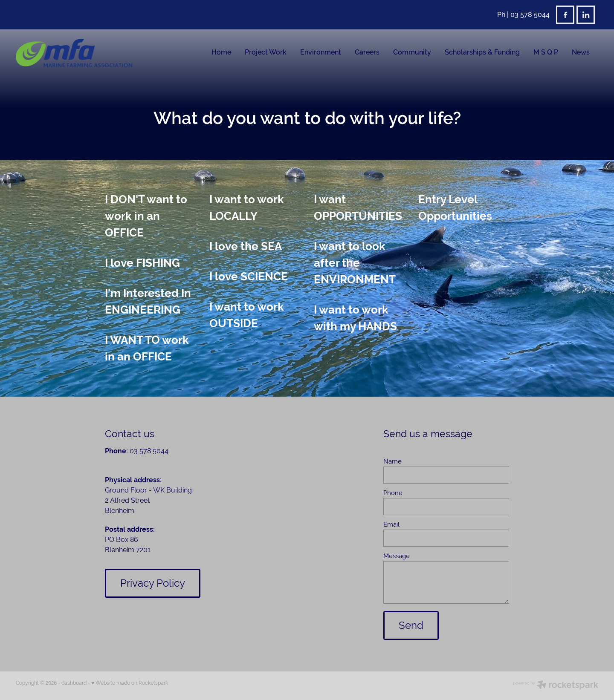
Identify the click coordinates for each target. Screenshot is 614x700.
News (581, 52)
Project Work (266, 52)
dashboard (74, 683)
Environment (321, 52)
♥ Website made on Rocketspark (130, 683)
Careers (367, 52)
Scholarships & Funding (482, 52)
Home (221, 52)
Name (392, 461)
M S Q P (546, 52)
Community (412, 52)
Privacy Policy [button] (153, 583)
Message (397, 556)
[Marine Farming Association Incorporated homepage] (74, 53)
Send (411, 625)
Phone (393, 493)
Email (391, 524)
